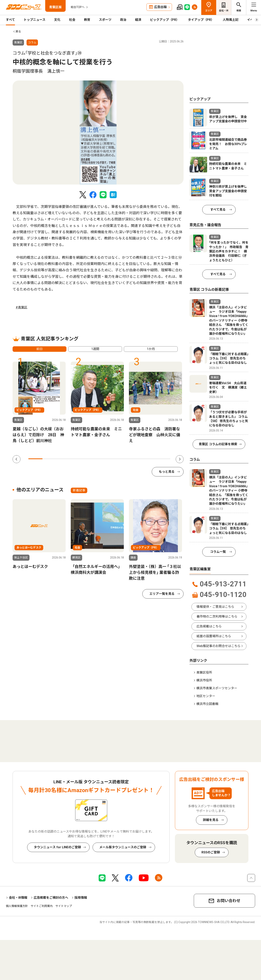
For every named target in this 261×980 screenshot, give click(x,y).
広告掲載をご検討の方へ (51, 898)
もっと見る (167, 472)
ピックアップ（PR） (165, 20)
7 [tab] (121, 459)
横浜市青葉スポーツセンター (217, 688)
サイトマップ (64, 906)
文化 (57, 20)
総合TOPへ (78, 7)
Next (180, 459)
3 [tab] (64, 459)
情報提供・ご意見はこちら (215, 607)
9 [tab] (149, 459)
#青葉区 (22, 307)
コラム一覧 (218, 552)
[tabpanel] (98, 133)
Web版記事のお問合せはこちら (219, 646)
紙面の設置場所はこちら (214, 636)
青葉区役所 (204, 672)
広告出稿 (160, 7)
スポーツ (105, 20)
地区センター (206, 696)
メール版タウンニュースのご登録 (123, 847)
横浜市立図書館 (207, 704)
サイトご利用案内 (42, 906)
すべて (10, 20)
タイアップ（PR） (201, 20)
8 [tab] (135, 459)
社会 (72, 20)
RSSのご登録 (211, 852)
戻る (18, 31)
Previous (17, 459)
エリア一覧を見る (162, 594)
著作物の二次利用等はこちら (217, 617)
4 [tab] (78, 459)
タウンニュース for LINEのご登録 (57, 847)
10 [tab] (163, 459)
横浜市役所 (204, 680)
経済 (138, 20)
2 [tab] (50, 459)
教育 (87, 20)
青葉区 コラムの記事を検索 (218, 444)
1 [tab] (35, 459)
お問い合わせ (229, 901)
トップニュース (34, 20)
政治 (123, 20)
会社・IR (224, 11)
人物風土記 (231, 20)
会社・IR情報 (18, 898)
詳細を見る (211, 820)
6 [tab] (106, 459)
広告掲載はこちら (209, 626)
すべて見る (218, 210)
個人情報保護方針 (17, 906)
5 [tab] (92, 459)
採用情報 (81, 898)
